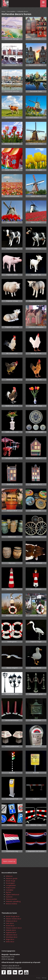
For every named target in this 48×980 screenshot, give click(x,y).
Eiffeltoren (9, 876)
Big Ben (8, 892)
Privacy (38, 978)
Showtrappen (10, 883)
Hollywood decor (12, 921)
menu (43, 3)
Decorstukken (11, 12)
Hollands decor (11, 930)
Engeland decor (11, 932)
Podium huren (11, 888)
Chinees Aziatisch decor (14, 928)
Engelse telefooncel (12, 895)
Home (3, 12)
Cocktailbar (10, 890)
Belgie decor (10, 939)
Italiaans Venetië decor (13, 919)
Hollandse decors (23, 12)
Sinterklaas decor (12, 937)
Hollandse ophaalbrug (13, 901)
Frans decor (10, 923)
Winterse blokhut (11, 904)
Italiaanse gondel (12, 878)
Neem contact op (9, 861)
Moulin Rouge (10, 881)
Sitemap (44, 978)
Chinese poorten (11, 899)
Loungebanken (11, 885)
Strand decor (10, 926)
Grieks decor (10, 942)
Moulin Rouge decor (13, 916)
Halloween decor (11, 935)
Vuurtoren (9, 897)
